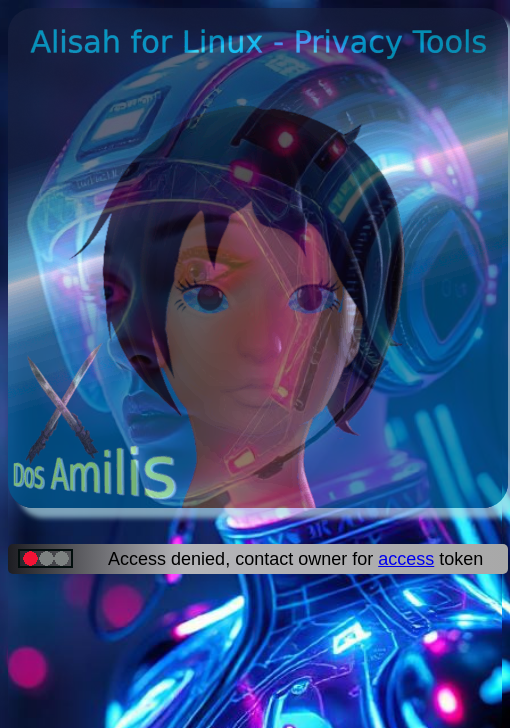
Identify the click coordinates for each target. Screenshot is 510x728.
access (406, 559)
